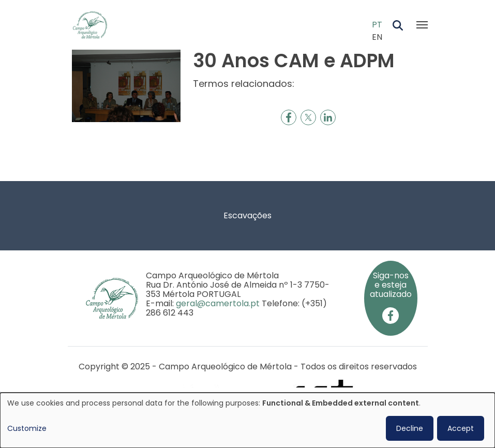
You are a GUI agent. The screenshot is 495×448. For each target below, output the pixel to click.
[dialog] (248, 420)
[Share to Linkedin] (328, 117)
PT (377, 25)
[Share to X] (308, 117)
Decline (410, 428)
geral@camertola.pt (218, 303)
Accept (461, 428)
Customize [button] (27, 428)
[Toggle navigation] (422, 25)
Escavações (248, 215)
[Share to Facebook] (289, 117)
